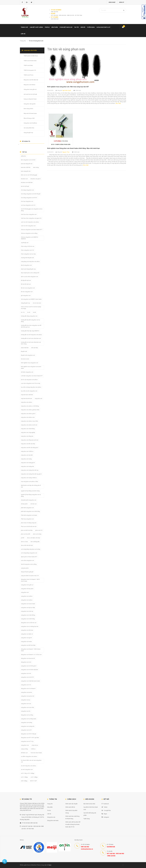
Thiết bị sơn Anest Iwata (30, 61)
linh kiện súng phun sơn (27, 372)
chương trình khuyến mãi (27, 258)
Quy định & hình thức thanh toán (91, 808)
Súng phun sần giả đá (30, 104)
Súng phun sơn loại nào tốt (28, 658)
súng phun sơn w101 (26, 730)
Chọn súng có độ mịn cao (28, 246)
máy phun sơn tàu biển (27, 455)
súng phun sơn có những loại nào (30, 626)
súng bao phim (25, 568)
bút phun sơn (24, 179)
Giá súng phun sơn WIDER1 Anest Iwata (31, 299)
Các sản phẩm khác (29, 128)
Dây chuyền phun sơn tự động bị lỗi (30, 273)
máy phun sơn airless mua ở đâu (29, 421)
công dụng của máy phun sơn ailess (30, 261)
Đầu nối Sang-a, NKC (29, 118)
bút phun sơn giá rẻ (36, 179)
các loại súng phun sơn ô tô (28, 205)
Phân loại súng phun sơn (27, 519)
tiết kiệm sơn (24, 753)
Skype (104, 814)
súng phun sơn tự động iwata (29, 719)
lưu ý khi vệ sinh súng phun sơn (29, 391)
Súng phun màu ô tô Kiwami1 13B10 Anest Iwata (30, 580)
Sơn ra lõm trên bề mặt (27, 545)
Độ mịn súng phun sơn (27, 292)
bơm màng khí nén (26, 171)
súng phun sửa (25, 745)
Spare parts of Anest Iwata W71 (29, 557)
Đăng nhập (112, 2)
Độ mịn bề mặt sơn (26, 284)
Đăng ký (122, 2)
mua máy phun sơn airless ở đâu (29, 482)
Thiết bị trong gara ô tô (30, 70)
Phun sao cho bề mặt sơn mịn (29, 526)
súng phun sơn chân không (28, 615)
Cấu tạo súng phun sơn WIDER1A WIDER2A (30, 238)
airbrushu (23, 156)
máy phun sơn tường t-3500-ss (29, 478)
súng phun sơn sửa (26, 704)
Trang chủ (24, 27)
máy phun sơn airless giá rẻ (28, 414)
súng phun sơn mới (26, 673)
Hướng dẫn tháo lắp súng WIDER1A (30, 331)
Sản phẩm (55, 27)
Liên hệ (23, 34)
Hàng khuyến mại (28, 133)
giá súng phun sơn (26, 295)
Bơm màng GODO (28, 109)
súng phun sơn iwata (26, 642)
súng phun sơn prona (26, 692)
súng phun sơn (25, 592)
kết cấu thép (35, 348)
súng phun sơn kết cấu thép (28, 645)
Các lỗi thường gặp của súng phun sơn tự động (32, 210)
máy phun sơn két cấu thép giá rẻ (30, 448)
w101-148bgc (34, 777)
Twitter (105, 807)
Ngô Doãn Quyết (67, 90)
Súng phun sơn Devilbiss (30, 123)
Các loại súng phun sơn (27, 201)
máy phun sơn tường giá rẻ (28, 463)
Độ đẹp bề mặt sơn (26, 280)
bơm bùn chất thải (26, 167)
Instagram (105, 817)
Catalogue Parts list (103, 27)
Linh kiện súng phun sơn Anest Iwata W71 (32, 376)
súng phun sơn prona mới (28, 696)
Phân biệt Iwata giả (66, 27)
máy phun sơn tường (26, 459)
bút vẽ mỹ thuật (25, 186)
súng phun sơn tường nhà (28, 726)
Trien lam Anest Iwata (36, 753)
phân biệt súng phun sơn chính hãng (30, 511)
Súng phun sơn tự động (27, 715)
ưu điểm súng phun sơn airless (29, 756)
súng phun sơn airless (27, 596)
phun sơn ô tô (39, 530)
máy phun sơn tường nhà (27, 466)
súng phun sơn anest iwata (28, 604)
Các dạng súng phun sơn (27, 190)
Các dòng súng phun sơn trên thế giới (31, 194)
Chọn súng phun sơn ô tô (27, 250)
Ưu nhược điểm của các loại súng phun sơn (31, 761)
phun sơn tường (37, 534)
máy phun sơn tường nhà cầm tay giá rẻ (31, 474)
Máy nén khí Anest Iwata (30, 113)
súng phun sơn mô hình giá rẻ (29, 666)
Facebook (105, 804)
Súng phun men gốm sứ (30, 89)
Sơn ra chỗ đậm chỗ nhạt (34, 538)
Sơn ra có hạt (24, 542)
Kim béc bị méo (25, 359)
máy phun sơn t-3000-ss (27, 451)
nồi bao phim (24, 504)
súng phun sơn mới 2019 (27, 677)
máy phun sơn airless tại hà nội (29, 425)
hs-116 (23, 312)
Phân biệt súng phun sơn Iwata (29, 515)
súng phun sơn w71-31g (27, 741)
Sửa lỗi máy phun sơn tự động (29, 564)
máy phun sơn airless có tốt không (30, 406)
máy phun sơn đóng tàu (27, 436)
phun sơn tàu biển (26, 534)
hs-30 (29, 312)
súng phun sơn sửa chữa (27, 707)
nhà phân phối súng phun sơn (29, 500)
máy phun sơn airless (27, 402)
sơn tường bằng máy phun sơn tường (31, 549)
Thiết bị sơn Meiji (28, 65)
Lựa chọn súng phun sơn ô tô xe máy (31, 383)
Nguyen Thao (66, 152)
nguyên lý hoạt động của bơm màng (30, 491)
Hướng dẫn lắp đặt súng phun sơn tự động (30, 321)
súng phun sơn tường (26, 722)
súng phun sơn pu (26, 700)
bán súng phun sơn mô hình (28, 160)
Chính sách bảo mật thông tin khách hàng (72, 817)
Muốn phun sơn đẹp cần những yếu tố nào (31, 486)
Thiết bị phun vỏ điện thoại (31, 56)
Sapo (50, 865)
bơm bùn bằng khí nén (27, 164)
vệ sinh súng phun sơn (27, 769)
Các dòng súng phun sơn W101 (29, 198)
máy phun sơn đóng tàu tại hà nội (30, 440)
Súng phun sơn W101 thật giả (29, 734)
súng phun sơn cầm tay (27, 611)
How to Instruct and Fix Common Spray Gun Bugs (31, 308)
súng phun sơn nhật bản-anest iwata (30, 681)
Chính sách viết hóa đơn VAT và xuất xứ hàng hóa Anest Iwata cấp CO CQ (73, 824)
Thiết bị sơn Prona (28, 75)
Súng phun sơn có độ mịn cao (29, 623)
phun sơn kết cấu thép (27, 530)
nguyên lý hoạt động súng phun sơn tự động (31, 495)
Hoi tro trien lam (37, 303)
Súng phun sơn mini (26, 662)
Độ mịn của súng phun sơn (28, 288)
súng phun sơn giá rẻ (26, 638)
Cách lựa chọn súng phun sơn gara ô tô (31, 218)
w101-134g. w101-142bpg (28, 773)
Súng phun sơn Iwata (53, 820)
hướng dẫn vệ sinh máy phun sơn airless (31, 335)
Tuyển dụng (91, 27)
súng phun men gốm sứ (27, 585)
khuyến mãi (24, 351)
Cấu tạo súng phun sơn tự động (29, 233)
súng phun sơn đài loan (27, 630)
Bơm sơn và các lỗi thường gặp (29, 175)
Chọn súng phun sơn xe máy (28, 254)
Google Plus (106, 810)
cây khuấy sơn (25, 243)
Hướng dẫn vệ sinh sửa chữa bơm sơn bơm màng (31, 343)
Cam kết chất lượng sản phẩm (90, 814)
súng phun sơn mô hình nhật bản (29, 670)
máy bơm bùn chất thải (27, 395)
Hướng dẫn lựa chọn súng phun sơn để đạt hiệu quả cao (31, 326)
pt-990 (23, 538)
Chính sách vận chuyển (71, 804)
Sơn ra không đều (35, 542)
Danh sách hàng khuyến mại (28, 269)
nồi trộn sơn (34, 504)
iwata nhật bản (25, 348)
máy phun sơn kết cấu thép (28, 444)
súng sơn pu (35, 745)
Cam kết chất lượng (36, 27)
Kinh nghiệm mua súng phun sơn (30, 363)
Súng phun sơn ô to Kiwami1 (28, 689)
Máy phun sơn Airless (29, 85)
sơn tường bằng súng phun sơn (29, 553)
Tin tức (76, 27)
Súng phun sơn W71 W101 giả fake (30, 738)
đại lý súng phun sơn (26, 265)
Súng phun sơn (51, 817)
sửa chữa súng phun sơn (27, 560)
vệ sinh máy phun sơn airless (29, 766)
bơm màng (36, 167)
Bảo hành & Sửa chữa (89, 804)
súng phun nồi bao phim (27, 589)
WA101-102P (33, 781)
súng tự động (24, 749)
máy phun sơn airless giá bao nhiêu (30, 410)
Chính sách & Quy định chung (71, 812)
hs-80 (34, 312)
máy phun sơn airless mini (28, 417)
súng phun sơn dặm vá (27, 634)
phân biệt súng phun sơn (27, 508)
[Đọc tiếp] (118, 103)
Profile (47, 27)
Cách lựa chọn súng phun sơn (29, 214)
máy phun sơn (39, 398)
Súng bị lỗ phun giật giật (27, 572)
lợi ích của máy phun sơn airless (29, 380)
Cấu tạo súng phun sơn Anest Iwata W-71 (32, 230)
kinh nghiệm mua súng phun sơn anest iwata (31, 367)
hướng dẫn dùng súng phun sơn (29, 316)
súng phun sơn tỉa (26, 711)
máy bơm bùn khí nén (26, 398)
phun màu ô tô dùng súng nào (29, 523)
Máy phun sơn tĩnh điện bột (31, 80)
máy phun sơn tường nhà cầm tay (30, 470)
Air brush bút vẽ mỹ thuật (30, 94)
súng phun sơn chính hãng (28, 619)
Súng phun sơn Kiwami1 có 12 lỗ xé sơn (31, 655)
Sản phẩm (50, 807)
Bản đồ (83, 27)
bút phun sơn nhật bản (27, 182)
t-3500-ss (33, 749)
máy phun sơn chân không (28, 429)
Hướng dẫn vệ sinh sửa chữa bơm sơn (31, 338)
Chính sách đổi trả (70, 807)
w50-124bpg (24, 781)
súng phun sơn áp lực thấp (28, 608)
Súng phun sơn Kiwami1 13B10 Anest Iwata (31, 650)
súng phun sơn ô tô (26, 685)
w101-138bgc (24, 777)
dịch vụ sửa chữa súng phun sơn (29, 277)
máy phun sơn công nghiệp (28, 432)
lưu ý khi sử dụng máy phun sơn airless (31, 387)
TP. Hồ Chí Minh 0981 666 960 (29, 823)
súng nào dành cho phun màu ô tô (30, 576)
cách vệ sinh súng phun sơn (28, 226)
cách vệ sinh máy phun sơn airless (30, 222)
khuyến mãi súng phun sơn (28, 355)
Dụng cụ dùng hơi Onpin (30, 99)
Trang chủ (50, 804)
